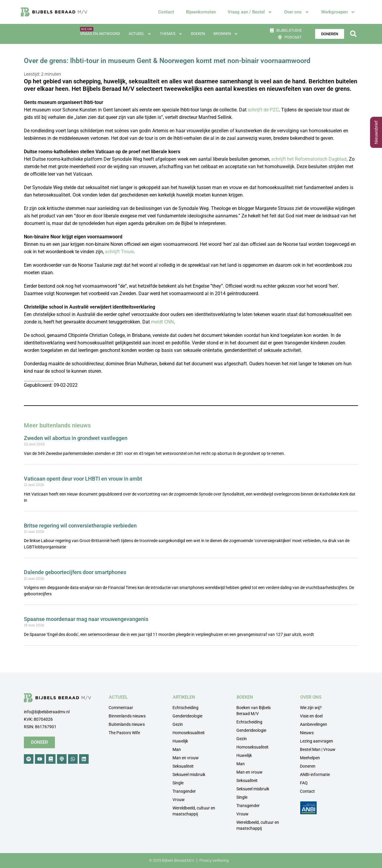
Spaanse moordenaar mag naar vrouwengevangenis (86, 619)
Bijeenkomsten (201, 12)
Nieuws (307, 733)
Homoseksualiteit (189, 733)
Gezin (178, 724)
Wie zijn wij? (311, 708)
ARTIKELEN (184, 697)
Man (177, 749)
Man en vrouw (186, 758)
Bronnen (226, 34)
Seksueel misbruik (189, 775)
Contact (166, 12)
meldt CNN (162, 322)
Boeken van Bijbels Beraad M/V (254, 711)
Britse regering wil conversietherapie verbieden (80, 526)
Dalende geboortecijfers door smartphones (75, 572)
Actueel (140, 34)
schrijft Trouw (119, 252)
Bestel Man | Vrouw (318, 749)
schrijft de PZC (263, 110)
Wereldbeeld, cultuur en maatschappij (194, 811)
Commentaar (121, 708)
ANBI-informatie (315, 775)
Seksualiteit (183, 766)
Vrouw (179, 800)
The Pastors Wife (124, 733)
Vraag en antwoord (100, 34)
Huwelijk (180, 741)
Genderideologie (187, 716)
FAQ (304, 783)
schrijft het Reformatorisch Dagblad (309, 159)
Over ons (297, 12)
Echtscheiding (185, 708)
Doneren (308, 766)
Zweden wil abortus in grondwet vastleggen (76, 438)
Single (178, 783)
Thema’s (171, 34)
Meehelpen (310, 758)
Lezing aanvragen (316, 741)
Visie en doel (311, 716)
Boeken (198, 34)
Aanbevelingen (314, 724)
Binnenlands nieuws (127, 716)
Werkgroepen (338, 12)
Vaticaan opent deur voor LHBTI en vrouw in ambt (83, 479)
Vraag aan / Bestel (250, 12)
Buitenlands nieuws (127, 724)
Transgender (184, 791)
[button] (353, 34)
